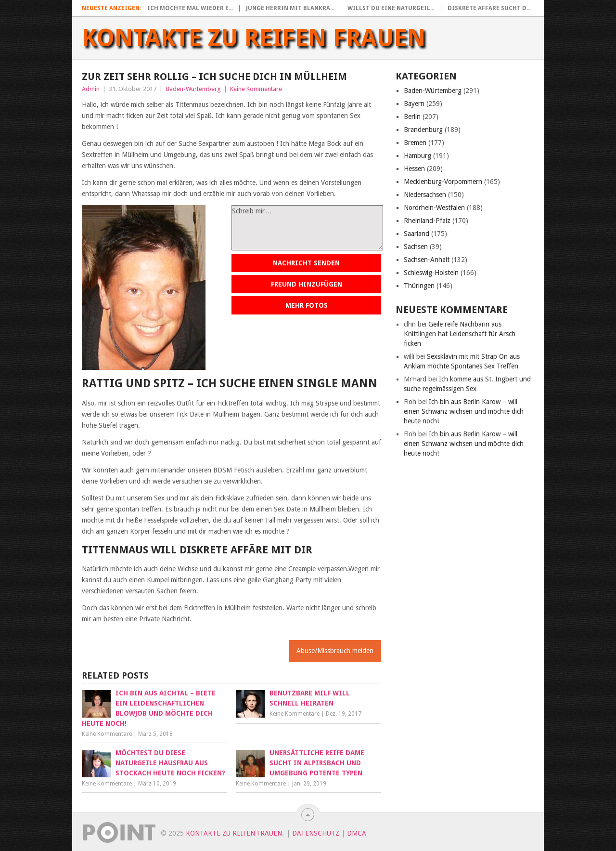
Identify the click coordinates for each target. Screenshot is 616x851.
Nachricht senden (306, 263)
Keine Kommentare (256, 89)
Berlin (412, 117)
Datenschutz (316, 833)
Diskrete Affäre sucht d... (489, 8)
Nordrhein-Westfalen (434, 208)
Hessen (414, 169)
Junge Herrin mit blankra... (290, 8)
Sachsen (416, 247)
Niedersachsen (425, 195)
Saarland (417, 234)
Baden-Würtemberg (193, 89)
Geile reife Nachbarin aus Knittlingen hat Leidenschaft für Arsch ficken (460, 334)
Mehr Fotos (307, 305)
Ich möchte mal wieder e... (190, 8)
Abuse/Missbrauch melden (335, 651)
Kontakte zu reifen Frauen (254, 38)
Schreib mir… (307, 228)
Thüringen (419, 286)
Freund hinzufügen (307, 284)
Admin (91, 89)
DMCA (357, 833)
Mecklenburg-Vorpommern (443, 182)
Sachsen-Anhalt (427, 260)
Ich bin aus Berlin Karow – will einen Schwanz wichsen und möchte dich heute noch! (464, 411)
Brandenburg (423, 130)
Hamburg (417, 156)
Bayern (414, 104)
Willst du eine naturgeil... (391, 8)
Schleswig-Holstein (431, 273)
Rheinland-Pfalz (427, 221)
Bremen (415, 143)
